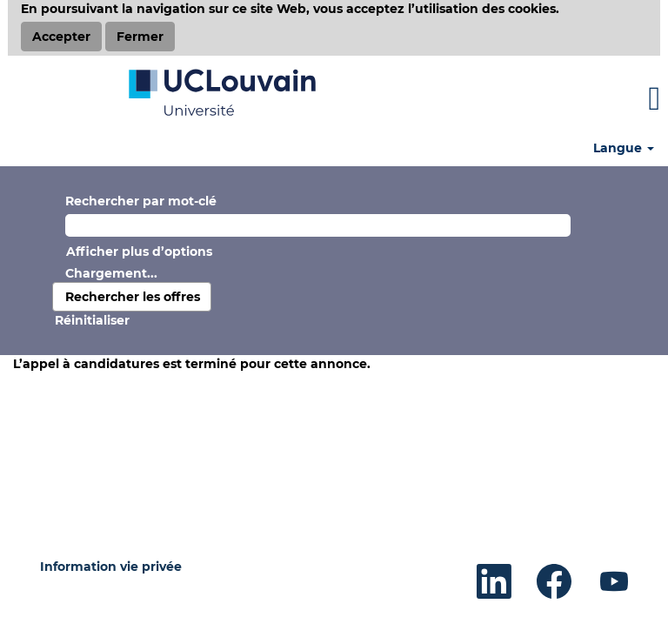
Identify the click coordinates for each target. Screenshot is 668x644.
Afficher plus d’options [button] (139, 252)
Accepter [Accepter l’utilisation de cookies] (61, 37)
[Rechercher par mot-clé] (318, 225)
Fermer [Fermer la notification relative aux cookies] (140, 37)
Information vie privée (111, 567)
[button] (557, 99)
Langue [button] (624, 148)
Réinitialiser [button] (92, 320)
